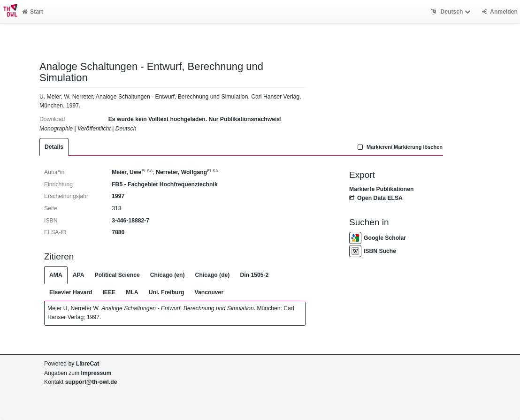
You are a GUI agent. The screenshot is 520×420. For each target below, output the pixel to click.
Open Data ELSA (376, 198)
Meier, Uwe (132, 172)
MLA (132, 292)
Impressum (96, 373)
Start (33, 12)
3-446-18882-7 (130, 221)
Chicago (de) (213, 275)
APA (79, 275)
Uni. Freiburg (167, 292)
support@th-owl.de (91, 382)
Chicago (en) (168, 275)
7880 (118, 232)
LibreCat (88, 364)
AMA (56, 275)
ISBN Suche (373, 251)
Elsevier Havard (71, 292)
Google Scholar (378, 238)
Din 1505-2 (254, 275)
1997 (118, 196)
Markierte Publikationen (381, 189)
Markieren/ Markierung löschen (399, 147)
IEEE (109, 292)
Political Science (117, 275)
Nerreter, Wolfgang (187, 172)
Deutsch (452, 12)
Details (54, 147)
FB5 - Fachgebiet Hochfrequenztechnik (165, 184)
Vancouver (209, 292)
